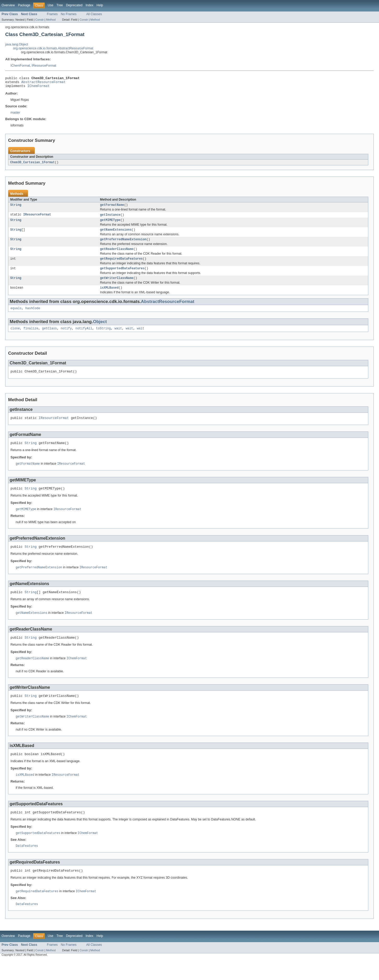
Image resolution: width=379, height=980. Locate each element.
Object (100, 330)
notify (66, 337)
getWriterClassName (117, 285)
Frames (52, 14)
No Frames (69, 14)
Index (89, 5)
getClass (50, 337)
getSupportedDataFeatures (122, 275)
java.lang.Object (17, 44)
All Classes (94, 14)
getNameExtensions (116, 234)
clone (15, 337)
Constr (39, 20)
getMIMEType (110, 224)
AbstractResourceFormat (44, 83)
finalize (31, 337)
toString (103, 337)
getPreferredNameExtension (123, 244)
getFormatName (112, 208)
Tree (60, 5)
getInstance (110, 218)
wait (118, 337)
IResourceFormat (44, 66)
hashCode (33, 316)
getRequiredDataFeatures (121, 265)
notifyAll (84, 337)
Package (24, 5)
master (15, 115)
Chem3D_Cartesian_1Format (33, 165)
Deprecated (74, 5)
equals (16, 316)
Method (51, 20)
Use (50, 5)
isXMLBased (109, 295)
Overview (8, 5)
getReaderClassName (117, 254)
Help (100, 5)
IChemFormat (20, 66)
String (16, 208)
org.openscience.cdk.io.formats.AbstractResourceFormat (53, 48)
